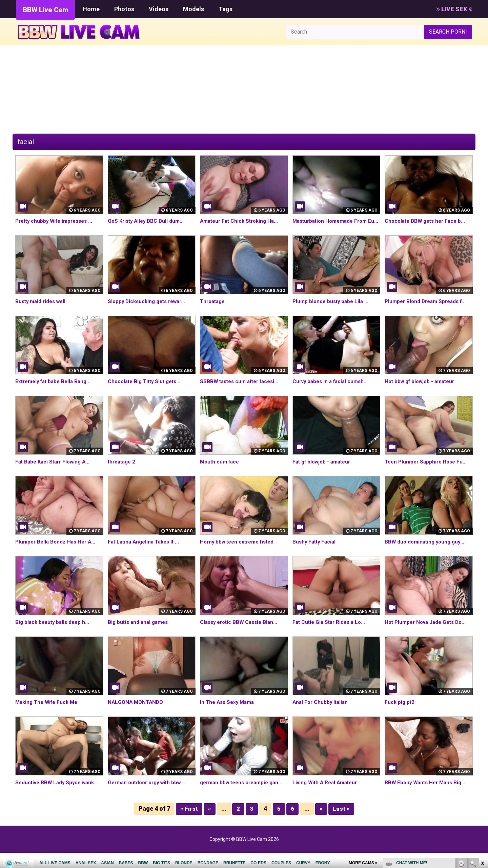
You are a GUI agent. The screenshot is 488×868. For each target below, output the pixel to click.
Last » (341, 824)
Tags (226, 9)
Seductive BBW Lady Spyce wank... (59, 790)
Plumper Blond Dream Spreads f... (428, 309)
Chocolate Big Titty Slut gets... (147, 389)
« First (189, 824)
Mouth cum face (221, 469)
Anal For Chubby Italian (321, 710)
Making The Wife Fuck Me (48, 710)
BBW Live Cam (45, 10)
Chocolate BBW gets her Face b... (427, 221)
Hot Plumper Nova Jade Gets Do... (428, 630)
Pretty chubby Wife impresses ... (57, 221)
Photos (124, 9)
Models (194, 9)
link (482, 762)
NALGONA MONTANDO (137, 710)
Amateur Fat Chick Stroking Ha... (241, 221)
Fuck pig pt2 (400, 710)
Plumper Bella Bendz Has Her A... (57, 549)
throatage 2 (123, 469)
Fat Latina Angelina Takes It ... (146, 549)
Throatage (214, 309)
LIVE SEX (454, 9)
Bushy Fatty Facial (315, 549)
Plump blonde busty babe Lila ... (332, 309)
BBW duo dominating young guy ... (427, 549)
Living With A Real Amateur (327, 790)
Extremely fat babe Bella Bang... (56, 389)
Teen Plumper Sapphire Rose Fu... (428, 469)
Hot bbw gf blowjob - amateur (422, 389)
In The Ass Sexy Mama (229, 710)
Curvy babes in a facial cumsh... (332, 389)
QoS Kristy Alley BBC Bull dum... (148, 221)
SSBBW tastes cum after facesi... (242, 389)
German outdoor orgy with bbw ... (150, 790)
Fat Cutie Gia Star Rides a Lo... (331, 630)
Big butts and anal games (140, 630)
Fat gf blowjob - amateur (324, 469)
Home (91, 9)
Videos (159, 9)
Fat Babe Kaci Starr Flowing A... (55, 469)
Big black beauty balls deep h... (54, 630)
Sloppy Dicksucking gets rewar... (149, 309)
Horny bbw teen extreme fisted (240, 549)
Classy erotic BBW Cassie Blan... (241, 630)
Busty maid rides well (42, 309)
